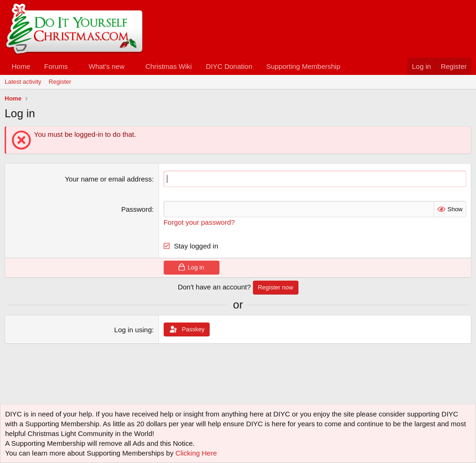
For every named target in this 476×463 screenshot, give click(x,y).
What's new (107, 66)
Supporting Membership (303, 66)
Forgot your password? (199, 222)
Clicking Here (196, 453)
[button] (75, 66)
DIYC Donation (229, 66)
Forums (56, 66)
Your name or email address (108, 179)
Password (137, 209)
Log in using (133, 330)
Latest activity (23, 82)
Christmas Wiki (169, 66)
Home (21, 66)
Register (60, 82)
